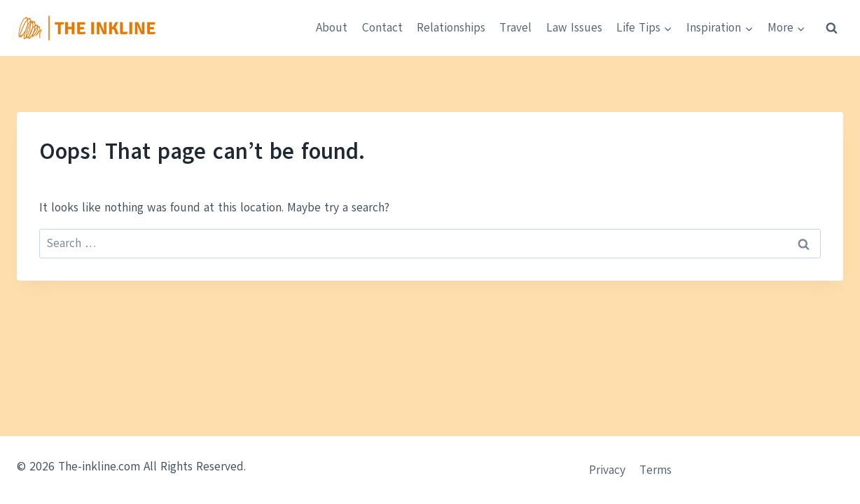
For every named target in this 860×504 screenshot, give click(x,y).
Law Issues (574, 28)
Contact (382, 28)
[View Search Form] (831, 28)
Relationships (451, 28)
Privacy (607, 470)
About (332, 28)
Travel (515, 28)
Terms (656, 470)
